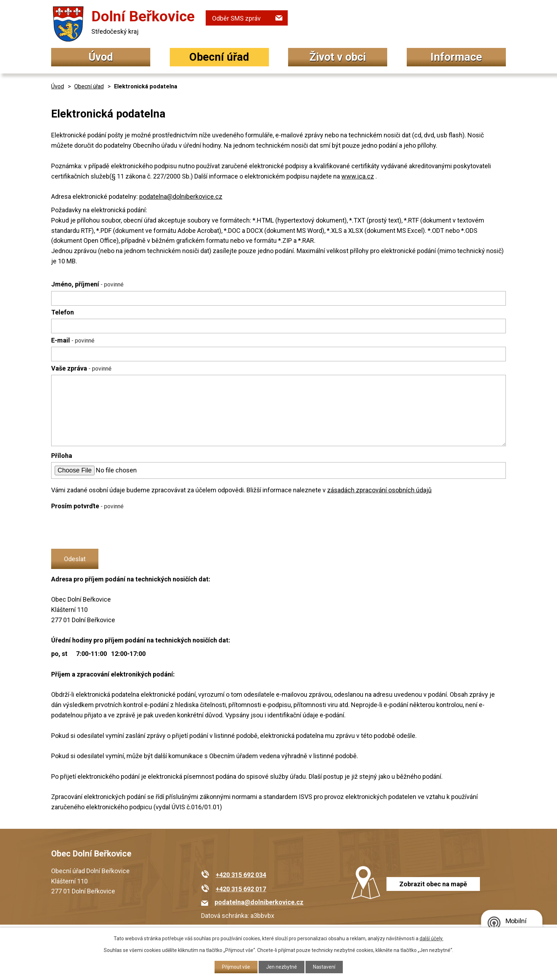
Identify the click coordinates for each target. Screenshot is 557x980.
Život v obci (338, 57)
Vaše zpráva (81, 368)
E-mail (73, 340)
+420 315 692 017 (241, 889)
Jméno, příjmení (87, 284)
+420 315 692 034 (241, 875)
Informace (456, 57)
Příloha (62, 456)
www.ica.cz (358, 176)
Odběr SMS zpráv (236, 18)
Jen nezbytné (282, 967)
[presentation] (105, 530)
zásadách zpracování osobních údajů (379, 490)
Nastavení (324, 967)
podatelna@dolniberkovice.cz (181, 196)
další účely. (431, 938)
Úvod (101, 57)
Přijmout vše (236, 967)
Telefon (63, 312)
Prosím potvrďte (87, 506)
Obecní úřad (219, 57)
